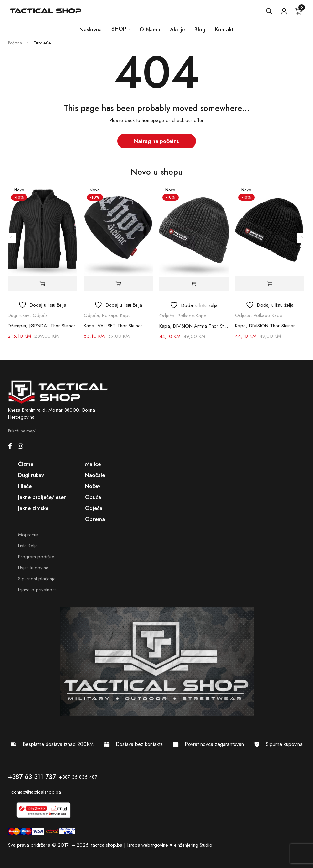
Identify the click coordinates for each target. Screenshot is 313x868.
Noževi (93, 486)
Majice (93, 464)
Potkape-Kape (116, 315)
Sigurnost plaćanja (37, 579)
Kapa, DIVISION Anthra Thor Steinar (194, 326)
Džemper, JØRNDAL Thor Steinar (42, 326)
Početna (15, 43)
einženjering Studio (194, 845)
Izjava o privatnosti (37, 590)
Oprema (95, 519)
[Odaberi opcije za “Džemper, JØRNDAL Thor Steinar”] (42, 284)
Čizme (26, 464)
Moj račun (28, 535)
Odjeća (40, 315)
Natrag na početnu (157, 141)
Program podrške (36, 557)
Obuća (93, 497)
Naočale (95, 475)
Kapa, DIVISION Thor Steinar (265, 326)
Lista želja (28, 546)
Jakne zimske (33, 508)
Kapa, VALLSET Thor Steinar (113, 326)
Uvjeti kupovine (33, 568)
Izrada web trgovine (148, 845)
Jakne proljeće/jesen (42, 497)
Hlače (25, 486)
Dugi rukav (19, 315)
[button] (118, 284)
